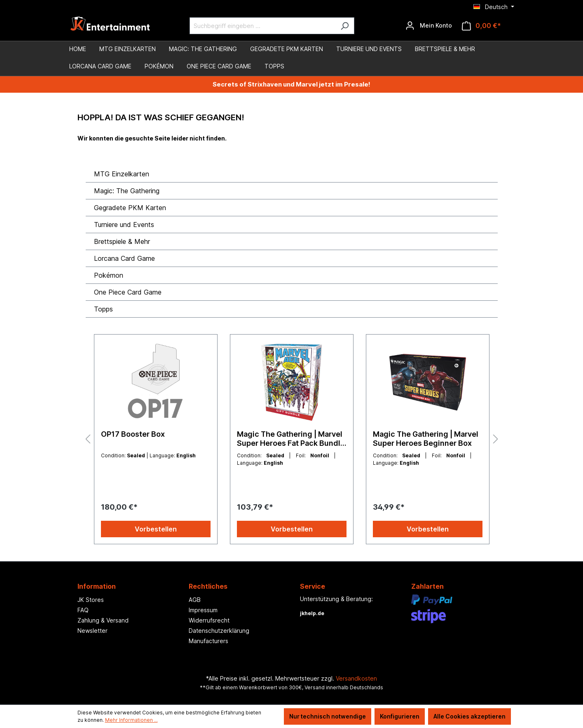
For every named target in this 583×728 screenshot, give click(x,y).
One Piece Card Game (128, 292)
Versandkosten (356, 678)
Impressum (203, 610)
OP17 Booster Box (133, 434)
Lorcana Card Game (124, 258)
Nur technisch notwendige (328, 716)
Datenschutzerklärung (219, 631)
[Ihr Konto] (429, 26)
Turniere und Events (124, 225)
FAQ (83, 610)
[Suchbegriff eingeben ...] (262, 26)
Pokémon (109, 275)
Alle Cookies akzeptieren (469, 716)
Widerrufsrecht (209, 620)
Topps (103, 309)
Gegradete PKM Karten (130, 208)
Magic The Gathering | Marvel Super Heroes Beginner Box (426, 439)
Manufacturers (208, 641)
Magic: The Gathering (127, 191)
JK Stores (91, 600)
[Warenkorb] (481, 26)
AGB (195, 600)
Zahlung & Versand (103, 620)
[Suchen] (345, 26)
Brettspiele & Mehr (122, 241)
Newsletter (92, 631)
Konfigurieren (400, 716)
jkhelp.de (312, 613)
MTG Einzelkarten (122, 174)
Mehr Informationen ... (131, 720)
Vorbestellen (156, 529)
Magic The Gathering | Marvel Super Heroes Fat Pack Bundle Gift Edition (291, 439)
